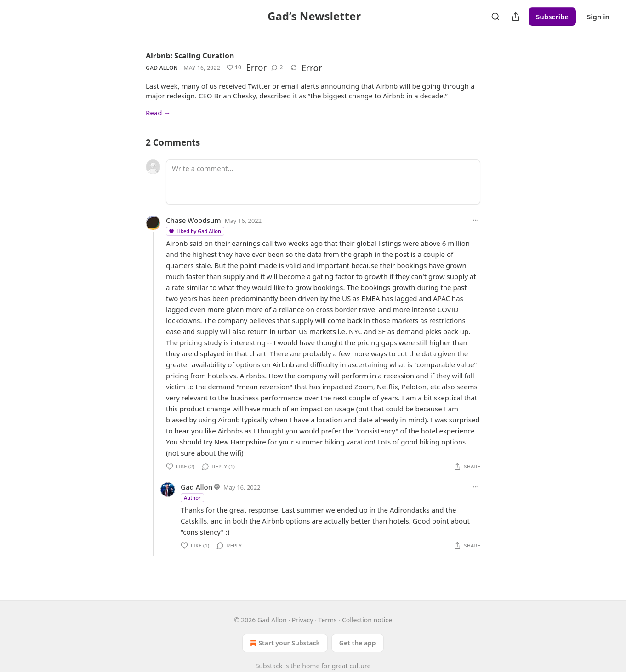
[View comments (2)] (277, 68)
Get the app (358, 643)
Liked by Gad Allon (195, 231)
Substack (269, 666)
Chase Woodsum (193, 220)
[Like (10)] (234, 68)
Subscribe (552, 17)
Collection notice (367, 620)
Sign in (598, 17)
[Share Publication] (516, 17)
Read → (158, 113)
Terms (328, 620)
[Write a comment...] (323, 182)
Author (192, 498)
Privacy (303, 620)
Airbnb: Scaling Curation (190, 56)
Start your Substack (284, 643)
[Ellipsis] (476, 220)
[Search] (495, 17)
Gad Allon (162, 68)
